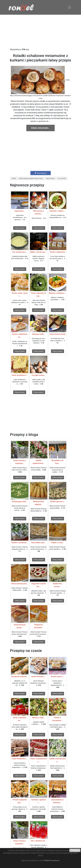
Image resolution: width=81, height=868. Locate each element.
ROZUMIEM (75, 850)
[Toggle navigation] (70, 7)
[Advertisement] (40, 31)
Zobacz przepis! (20, 228)
